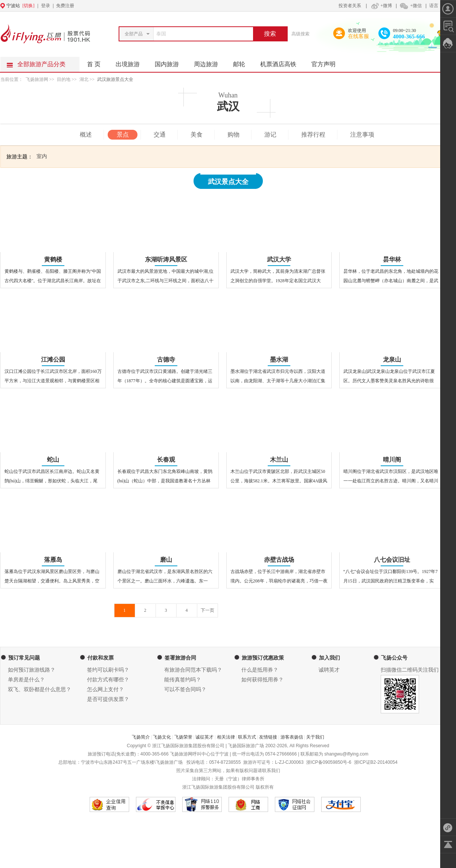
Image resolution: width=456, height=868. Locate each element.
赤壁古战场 (279, 560)
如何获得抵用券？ (262, 680)
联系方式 (247, 737)
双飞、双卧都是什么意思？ (40, 689)
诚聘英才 (329, 670)
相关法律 (226, 737)
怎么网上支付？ (105, 689)
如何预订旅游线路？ (32, 670)
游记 (270, 135)
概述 (86, 135)
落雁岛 (53, 560)
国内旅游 (171, 62)
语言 (434, 6)
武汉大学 (279, 259)
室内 (42, 156)
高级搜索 (300, 34)
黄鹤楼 (53, 259)
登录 (46, 6)
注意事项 (362, 135)
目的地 (64, 79)
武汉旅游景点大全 (115, 79)
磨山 (166, 560)
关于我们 (315, 737)
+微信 (410, 6)
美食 (197, 135)
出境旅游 (131, 62)
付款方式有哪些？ (108, 680)
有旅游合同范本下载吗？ (193, 670)
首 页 (94, 64)
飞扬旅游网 (37, 79)
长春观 (166, 460)
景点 (123, 135)
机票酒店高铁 (282, 62)
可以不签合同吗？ (185, 689)
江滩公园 (53, 360)
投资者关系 (350, 6)
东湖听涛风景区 (166, 259)
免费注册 (65, 6)
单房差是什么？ (26, 680)
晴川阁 (392, 460)
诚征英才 (204, 737)
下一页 (207, 610)
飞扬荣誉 (183, 737)
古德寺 (166, 360)
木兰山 (279, 460)
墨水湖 (279, 360)
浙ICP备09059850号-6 (329, 762)
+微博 (381, 6)
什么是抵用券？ (260, 670)
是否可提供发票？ (108, 699)
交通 (160, 135)
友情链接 (268, 737)
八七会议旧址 (392, 560)
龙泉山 (392, 360)
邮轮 (243, 62)
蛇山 (53, 460)
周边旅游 (210, 62)
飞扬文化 (162, 737)
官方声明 (327, 62)
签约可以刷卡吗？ (108, 670)
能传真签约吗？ (183, 680)
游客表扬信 (292, 737)
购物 (233, 135)
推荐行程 (313, 135)
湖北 (84, 79)
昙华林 (392, 259)
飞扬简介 (141, 737)
